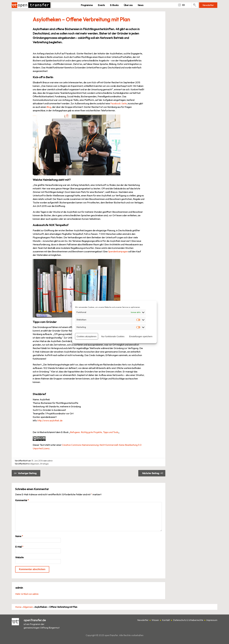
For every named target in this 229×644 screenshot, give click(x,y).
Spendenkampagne (118, 251)
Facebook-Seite (119, 103)
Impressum (212, 620)
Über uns (128, 5)
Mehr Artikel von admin (27, 594)
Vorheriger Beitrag (27, 473)
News (141, 5)
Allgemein (35, 464)
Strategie (44, 464)
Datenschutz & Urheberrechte (188, 620)
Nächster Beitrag (151, 473)
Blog (49, 107)
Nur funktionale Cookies (113, 336)
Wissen (155, 620)
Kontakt (166, 620)
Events (101, 5)
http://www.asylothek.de (50, 420)
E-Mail (19, 547)
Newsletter (208, 5)
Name (19, 536)
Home (18, 607)
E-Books (114, 5)
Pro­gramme (87, 5)
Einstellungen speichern (141, 336)
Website (19, 557)
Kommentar (22, 500)
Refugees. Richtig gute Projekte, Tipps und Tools (94, 432)
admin (50, 461)
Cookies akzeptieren (87, 336)
